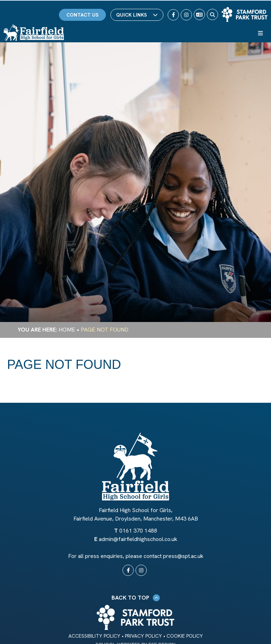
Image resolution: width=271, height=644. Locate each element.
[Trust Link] (245, 14)
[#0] (128, 570)
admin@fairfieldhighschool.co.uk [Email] (138, 539)
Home (67, 330)
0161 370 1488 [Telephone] (138, 531)
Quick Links (137, 15)
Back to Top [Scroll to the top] (136, 598)
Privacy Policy (143, 636)
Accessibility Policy (94, 636)
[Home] (34, 32)
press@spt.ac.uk (183, 556)
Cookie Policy (185, 636)
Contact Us (82, 15)
